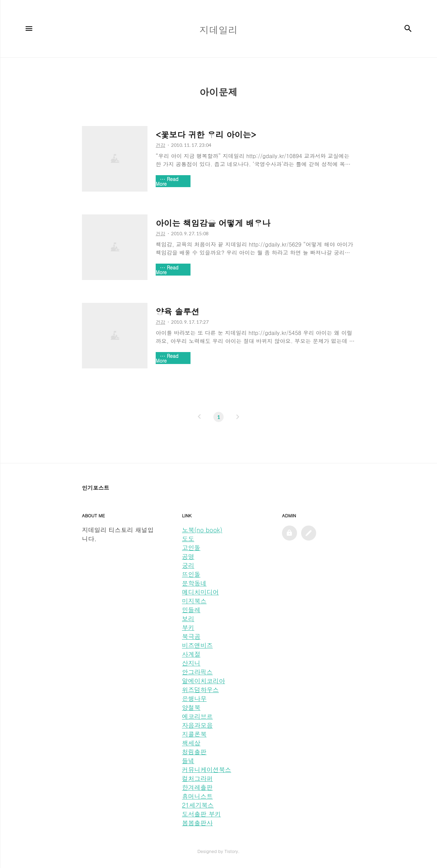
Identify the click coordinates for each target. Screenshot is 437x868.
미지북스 (194, 601)
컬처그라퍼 (197, 778)
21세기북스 (198, 805)
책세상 (191, 743)
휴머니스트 (197, 796)
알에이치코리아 (203, 681)
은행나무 (194, 698)
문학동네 (194, 583)
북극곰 (191, 636)
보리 (188, 619)
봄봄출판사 (197, 823)
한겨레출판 (197, 787)
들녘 (188, 761)
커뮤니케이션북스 (207, 769)
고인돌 (191, 548)
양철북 (191, 707)
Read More (167, 181)
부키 (188, 627)
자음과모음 (197, 725)
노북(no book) (202, 530)
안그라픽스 (197, 672)
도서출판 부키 (201, 814)
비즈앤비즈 (197, 645)
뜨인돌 (191, 574)
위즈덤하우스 (200, 690)
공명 (188, 556)
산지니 (191, 663)
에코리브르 (197, 716)
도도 (188, 539)
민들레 (191, 610)
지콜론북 (194, 734)
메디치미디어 (200, 592)
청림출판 (194, 752)
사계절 (191, 654)
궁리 (188, 565)
